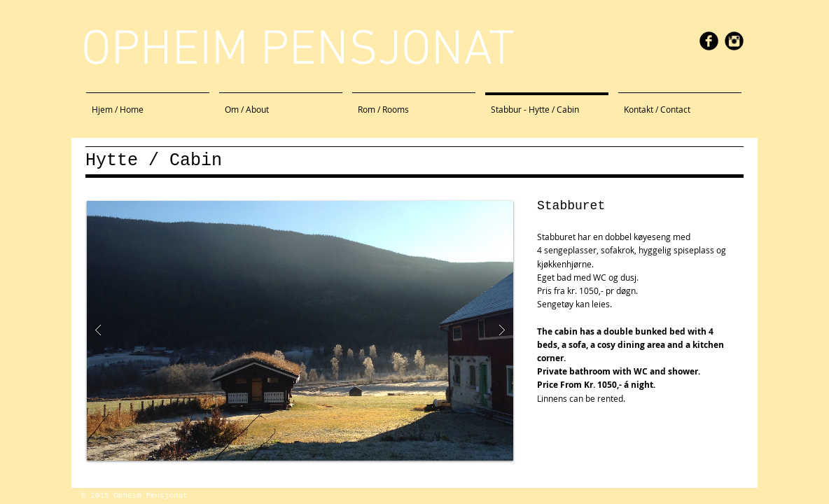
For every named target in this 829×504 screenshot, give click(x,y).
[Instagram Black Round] (734, 41)
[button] (300, 331)
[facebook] (709, 41)
